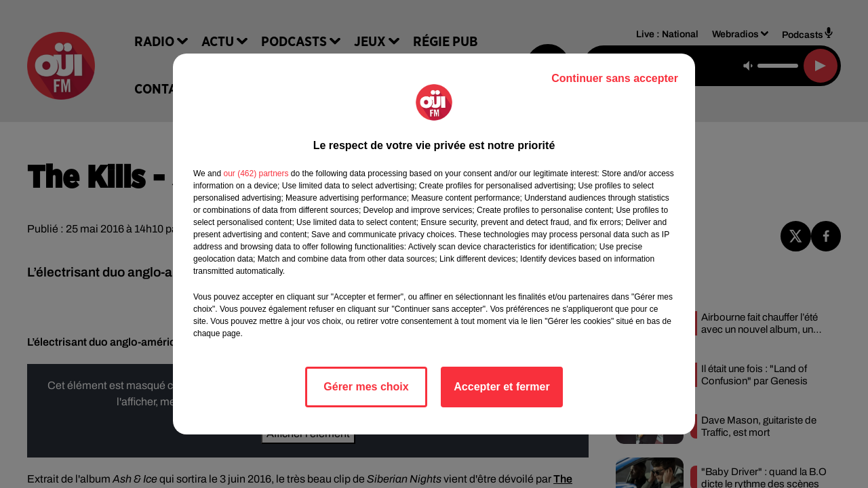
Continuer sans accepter (615, 78)
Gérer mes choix (366, 387)
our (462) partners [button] (256, 174)
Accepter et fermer (501, 387)
